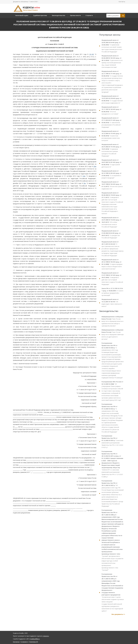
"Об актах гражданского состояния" (112, 110)
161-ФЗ (92, 54)
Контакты (122, 2)
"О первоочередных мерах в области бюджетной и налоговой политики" (112, 264)
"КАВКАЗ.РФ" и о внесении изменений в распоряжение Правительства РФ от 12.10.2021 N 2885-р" (112, 464)
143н (84, 176)
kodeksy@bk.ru (35, 639)
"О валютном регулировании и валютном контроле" (112, 136)
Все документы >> (118, 614)
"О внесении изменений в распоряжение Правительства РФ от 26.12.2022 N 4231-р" (112, 442)
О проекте (89, 15)
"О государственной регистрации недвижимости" (112, 99)
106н (95, 166)
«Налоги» (46, 636)
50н (85, 183)
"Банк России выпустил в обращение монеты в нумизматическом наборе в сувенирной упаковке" (112, 321)
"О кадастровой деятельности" (112, 163)
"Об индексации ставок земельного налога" (112, 303)
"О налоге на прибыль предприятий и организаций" (112, 292)
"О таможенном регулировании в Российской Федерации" (112, 123)
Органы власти (75, 15)
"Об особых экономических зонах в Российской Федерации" (112, 222)
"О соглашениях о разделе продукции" (112, 174)
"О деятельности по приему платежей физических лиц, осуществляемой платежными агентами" (112, 61)
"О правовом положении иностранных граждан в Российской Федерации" (112, 150)
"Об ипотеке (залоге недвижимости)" (112, 185)
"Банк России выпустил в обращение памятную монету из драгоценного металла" (113, 334)
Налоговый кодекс (22, 15)
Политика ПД (34, 642)
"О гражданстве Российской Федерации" (111, 234)
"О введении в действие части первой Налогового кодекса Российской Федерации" (112, 279)
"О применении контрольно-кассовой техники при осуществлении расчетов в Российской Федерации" (112, 46)
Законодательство (59, 15)
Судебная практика (40, 15)
